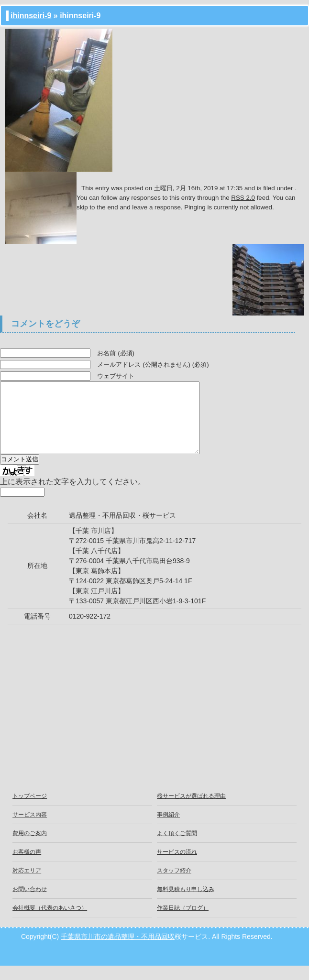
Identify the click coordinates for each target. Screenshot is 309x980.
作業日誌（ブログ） (183, 922)
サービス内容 (30, 829)
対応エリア (27, 885)
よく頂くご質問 (177, 848)
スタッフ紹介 (174, 885)
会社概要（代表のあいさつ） (50, 922)
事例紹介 (168, 829)
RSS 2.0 (243, 198)
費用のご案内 (30, 848)
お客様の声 (27, 866)
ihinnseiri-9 (31, 16)
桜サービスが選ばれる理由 (191, 810)
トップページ (30, 810)
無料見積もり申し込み (186, 904)
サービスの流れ (177, 866)
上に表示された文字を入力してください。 (73, 496)
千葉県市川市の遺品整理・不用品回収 (118, 951)
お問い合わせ (30, 904)
